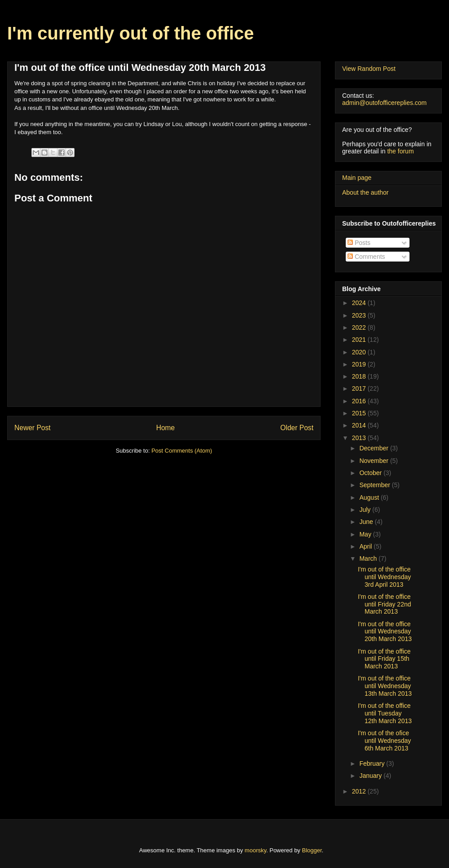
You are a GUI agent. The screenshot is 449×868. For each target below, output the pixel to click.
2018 (360, 376)
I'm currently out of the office (131, 33)
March (369, 558)
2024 (360, 303)
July (366, 510)
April (366, 546)
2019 (360, 364)
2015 (360, 413)
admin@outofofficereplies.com (384, 103)
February (373, 763)
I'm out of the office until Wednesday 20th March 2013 (385, 632)
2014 (360, 425)
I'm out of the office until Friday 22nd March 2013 (385, 604)
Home (166, 428)
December (374, 448)
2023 (360, 315)
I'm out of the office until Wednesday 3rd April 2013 (384, 577)
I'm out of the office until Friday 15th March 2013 (384, 659)
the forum (400, 151)
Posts (359, 243)
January (371, 776)
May (366, 534)
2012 (360, 791)
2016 (360, 401)
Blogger (312, 850)
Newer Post (33, 428)
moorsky (255, 850)
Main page (357, 178)
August (370, 497)
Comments (366, 257)
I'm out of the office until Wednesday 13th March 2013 (385, 686)
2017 (360, 388)
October (371, 473)
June (367, 522)
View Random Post (369, 69)
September (375, 485)
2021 (360, 340)
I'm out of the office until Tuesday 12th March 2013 (385, 713)
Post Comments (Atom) (182, 451)
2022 (360, 327)
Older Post (297, 428)
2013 (360, 438)
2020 (360, 352)
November (374, 461)
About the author (365, 192)
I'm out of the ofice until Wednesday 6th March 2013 (384, 741)
